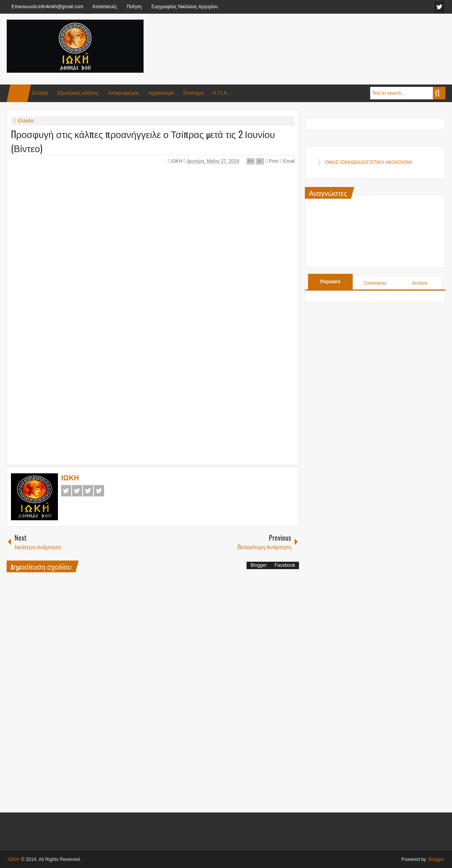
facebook (439, 7)
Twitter (77, 491)
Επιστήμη (193, 93)
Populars (330, 282)
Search (439, 93)
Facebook (66, 491)
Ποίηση (134, 7)
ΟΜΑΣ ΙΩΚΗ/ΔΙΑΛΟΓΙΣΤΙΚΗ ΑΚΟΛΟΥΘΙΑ (368, 162)
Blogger (258, 565)
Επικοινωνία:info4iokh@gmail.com (47, 7)
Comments (375, 283)
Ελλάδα (40, 93)
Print (272, 161)
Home (19, 93)
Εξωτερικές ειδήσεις (78, 93)
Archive (420, 283)
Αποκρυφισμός (123, 93)
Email (287, 161)
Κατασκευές (105, 7)
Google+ (88, 491)
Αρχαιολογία (161, 93)
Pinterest (99, 491)
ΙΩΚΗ (177, 161)
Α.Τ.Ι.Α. (221, 93)
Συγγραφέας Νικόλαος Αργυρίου (185, 7)
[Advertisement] (303, 39)
